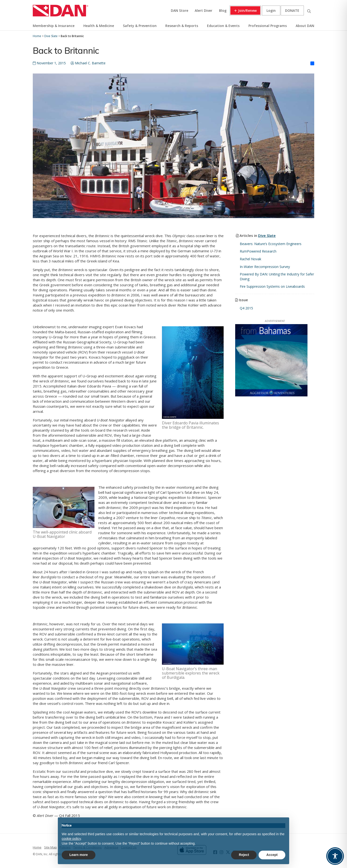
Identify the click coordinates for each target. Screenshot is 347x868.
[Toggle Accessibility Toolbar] (335, 856)
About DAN (305, 26)
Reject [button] (244, 855)
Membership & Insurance (54, 26)
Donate (292, 10)
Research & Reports (182, 26)
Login (271, 10)
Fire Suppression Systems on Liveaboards (272, 286)
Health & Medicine (99, 26)
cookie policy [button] (71, 839)
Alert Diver (204, 10)
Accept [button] (272, 855)
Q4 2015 (246, 308)
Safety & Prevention (140, 26)
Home (37, 847)
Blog (223, 10)
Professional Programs (268, 26)
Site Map (50, 847)
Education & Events (223, 26)
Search (309, 10)
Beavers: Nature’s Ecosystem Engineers (271, 244)
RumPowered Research (258, 251)
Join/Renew (247, 10)
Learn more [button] (79, 855)
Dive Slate (267, 235)
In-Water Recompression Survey (265, 267)
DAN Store (180, 10)
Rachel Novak (250, 259)
